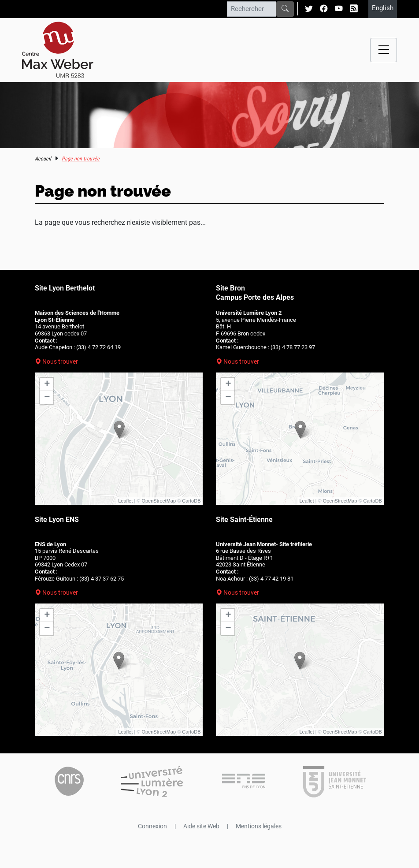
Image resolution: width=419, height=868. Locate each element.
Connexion (152, 826)
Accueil (43, 159)
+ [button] (47, 384)
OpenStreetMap (159, 501)
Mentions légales (259, 826)
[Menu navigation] (384, 50)
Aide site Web (201, 826)
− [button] (47, 398)
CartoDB (191, 501)
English (383, 8)
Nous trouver (60, 361)
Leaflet (125, 501)
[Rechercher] (252, 9)
